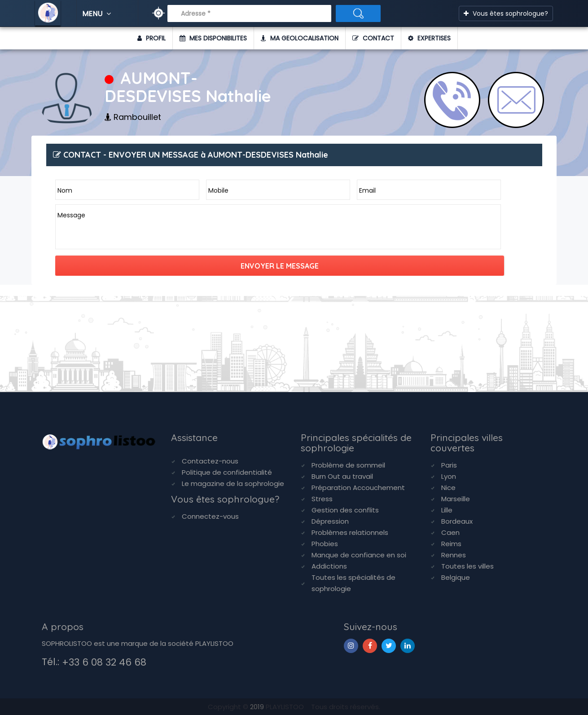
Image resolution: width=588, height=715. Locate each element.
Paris (449, 465)
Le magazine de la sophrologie (233, 483)
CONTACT (373, 38)
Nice (448, 488)
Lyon (449, 476)
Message (71, 215)
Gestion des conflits (345, 510)
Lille (447, 510)
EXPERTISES (429, 38)
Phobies (325, 544)
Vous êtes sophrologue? (506, 13)
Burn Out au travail (342, 476)
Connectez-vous (210, 516)
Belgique (456, 577)
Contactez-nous (210, 461)
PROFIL (151, 38)
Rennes (454, 555)
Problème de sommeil (348, 465)
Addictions (329, 566)
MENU (98, 14)
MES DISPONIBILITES (213, 38)
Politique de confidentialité (227, 472)
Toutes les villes (467, 566)
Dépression (330, 521)
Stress (322, 499)
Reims (451, 544)
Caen (450, 532)
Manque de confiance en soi (359, 555)
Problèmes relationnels (350, 532)
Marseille (456, 499)
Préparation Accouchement (358, 488)
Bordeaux (457, 521)
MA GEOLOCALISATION (300, 38)
